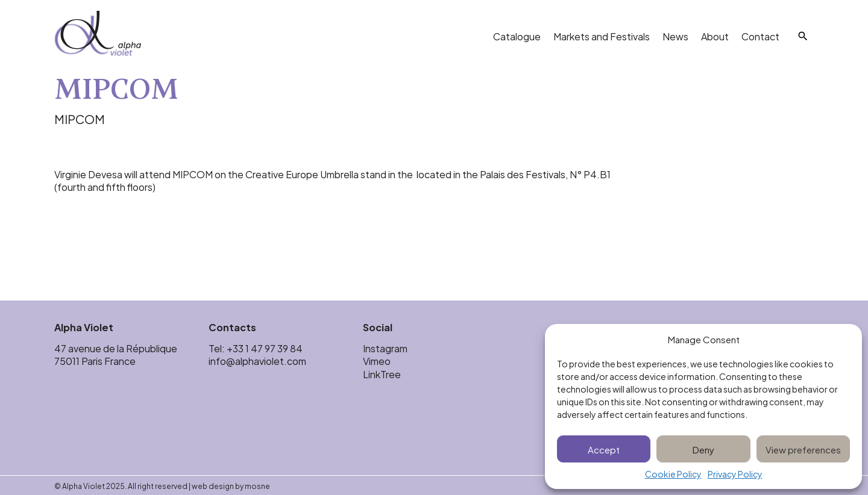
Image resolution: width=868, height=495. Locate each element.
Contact (760, 36)
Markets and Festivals (602, 36)
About (715, 36)
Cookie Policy (673, 474)
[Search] (803, 36)
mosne (257, 485)
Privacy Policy (735, 474)
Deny (703, 449)
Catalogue (517, 36)
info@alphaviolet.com (257, 360)
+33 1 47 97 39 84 (266, 348)
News (675, 36)
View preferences (803, 449)
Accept (604, 449)
